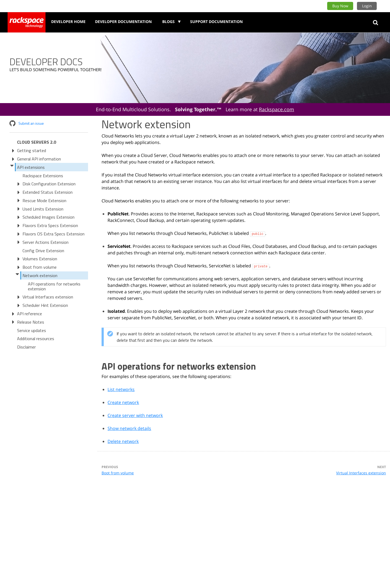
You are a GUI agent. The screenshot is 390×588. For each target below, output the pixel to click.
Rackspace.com (277, 109)
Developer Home (68, 22)
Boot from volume (40, 267)
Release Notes (31, 322)
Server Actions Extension (45, 242)
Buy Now (340, 6)
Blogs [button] (169, 22)
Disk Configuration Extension (49, 184)
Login (367, 6)
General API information (39, 159)
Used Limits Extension (43, 209)
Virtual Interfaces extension (48, 297)
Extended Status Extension (48, 192)
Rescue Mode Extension (44, 201)
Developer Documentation (123, 22)
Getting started (32, 150)
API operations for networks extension (54, 286)
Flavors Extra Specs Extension (50, 225)
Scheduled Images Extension (48, 217)
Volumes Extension (40, 259)
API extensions (31, 167)
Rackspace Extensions (43, 176)
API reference (30, 314)
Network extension (40, 275)
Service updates (32, 330)
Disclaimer (26, 347)
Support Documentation (216, 22)
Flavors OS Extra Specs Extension (53, 234)
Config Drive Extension (43, 251)
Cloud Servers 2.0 (37, 142)
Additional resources (36, 339)
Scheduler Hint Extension (45, 305)
